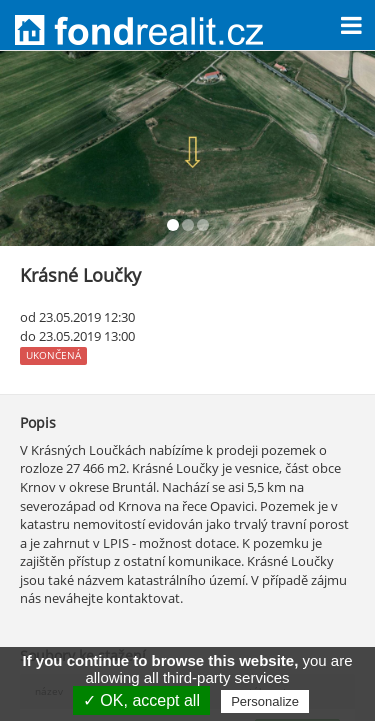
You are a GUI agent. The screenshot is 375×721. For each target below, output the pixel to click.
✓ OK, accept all (141, 700)
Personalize (265, 701)
